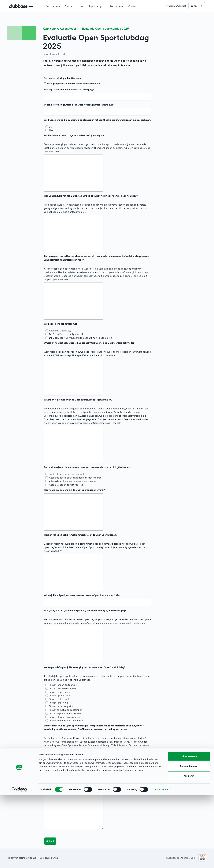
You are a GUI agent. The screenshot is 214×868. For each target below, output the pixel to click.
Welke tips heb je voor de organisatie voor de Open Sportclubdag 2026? (81, 788)
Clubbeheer (116, 6)
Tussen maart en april (61, 692)
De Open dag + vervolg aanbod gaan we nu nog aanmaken (80, 338)
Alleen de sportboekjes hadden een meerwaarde (75, 478)
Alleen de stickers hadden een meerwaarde (72, 481)
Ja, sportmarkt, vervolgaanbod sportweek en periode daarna (82, 776)
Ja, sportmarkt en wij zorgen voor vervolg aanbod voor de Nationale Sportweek (92, 773)
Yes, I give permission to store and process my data (73, 83)
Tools (81, 6)
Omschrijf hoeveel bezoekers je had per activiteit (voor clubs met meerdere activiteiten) (90, 343)
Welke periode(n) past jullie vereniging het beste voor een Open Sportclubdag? (85, 667)
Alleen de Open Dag (60, 331)
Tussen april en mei (59, 696)
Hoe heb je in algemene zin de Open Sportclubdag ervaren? (75, 490)
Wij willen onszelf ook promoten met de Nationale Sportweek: (77, 762)
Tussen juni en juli (58, 703)
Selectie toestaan (189, 839)
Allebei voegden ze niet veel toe (66, 485)
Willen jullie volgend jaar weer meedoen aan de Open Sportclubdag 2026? (82, 595)
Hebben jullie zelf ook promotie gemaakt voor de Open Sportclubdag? (80, 535)
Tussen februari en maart (62, 688)
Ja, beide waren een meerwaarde (67, 474)
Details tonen (161, 862)
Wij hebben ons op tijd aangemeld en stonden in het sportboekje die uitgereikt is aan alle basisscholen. (97, 120)
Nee (51, 130)
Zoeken (133, 6)
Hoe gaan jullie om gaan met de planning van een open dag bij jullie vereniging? (85, 610)
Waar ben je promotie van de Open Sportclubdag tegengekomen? (78, 400)
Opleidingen (97, 6)
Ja (50, 127)
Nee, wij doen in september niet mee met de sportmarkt (79, 780)
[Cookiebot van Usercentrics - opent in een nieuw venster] (19, 862)
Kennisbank (53, 6)
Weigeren (189, 848)
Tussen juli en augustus (61, 706)
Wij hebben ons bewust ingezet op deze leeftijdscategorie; (74, 135)
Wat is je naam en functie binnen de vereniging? (69, 89)
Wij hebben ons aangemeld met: (61, 324)
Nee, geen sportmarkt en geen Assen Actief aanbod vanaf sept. (83, 783)
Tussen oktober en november (65, 717)
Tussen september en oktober (65, 713)
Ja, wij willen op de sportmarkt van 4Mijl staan (74, 769)
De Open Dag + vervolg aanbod (66, 334)
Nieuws (69, 6)
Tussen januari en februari (63, 685)
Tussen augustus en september (65, 710)
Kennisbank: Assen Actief (59, 29)
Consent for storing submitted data (62, 78)
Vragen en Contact (176, 6)
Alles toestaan (189, 829)
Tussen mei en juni (59, 699)
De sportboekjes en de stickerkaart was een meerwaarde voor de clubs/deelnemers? (88, 467)
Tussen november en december (66, 721)
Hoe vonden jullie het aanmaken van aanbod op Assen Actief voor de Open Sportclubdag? (91, 196)
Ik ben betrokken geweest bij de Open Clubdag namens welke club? (79, 105)
